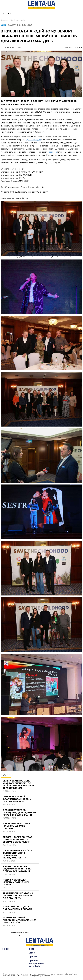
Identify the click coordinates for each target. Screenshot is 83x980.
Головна (4, 20)
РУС (81, 47)
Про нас (33, 957)
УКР (76, 47)
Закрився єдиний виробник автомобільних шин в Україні (19, 920)
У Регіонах (14, 20)
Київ (23, 20)
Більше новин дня (20, 932)
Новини (5, 949)
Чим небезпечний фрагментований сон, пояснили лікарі (17, 799)
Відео (32, 953)
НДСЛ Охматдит (33, 140)
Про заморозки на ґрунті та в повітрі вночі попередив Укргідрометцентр (19, 854)
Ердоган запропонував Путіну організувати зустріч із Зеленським (18, 840)
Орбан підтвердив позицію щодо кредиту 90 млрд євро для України (19, 813)
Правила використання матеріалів (37, 963)
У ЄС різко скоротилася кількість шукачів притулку (18, 826)
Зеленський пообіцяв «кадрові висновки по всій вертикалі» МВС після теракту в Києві (19, 784)
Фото (31, 949)
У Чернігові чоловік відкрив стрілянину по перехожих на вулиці (17, 869)
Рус (10, 13)
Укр (2, 13)
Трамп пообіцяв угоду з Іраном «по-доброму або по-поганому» (19, 896)
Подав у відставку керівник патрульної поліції (16, 882)
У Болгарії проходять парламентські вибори (17, 908)
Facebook (52, 152)
